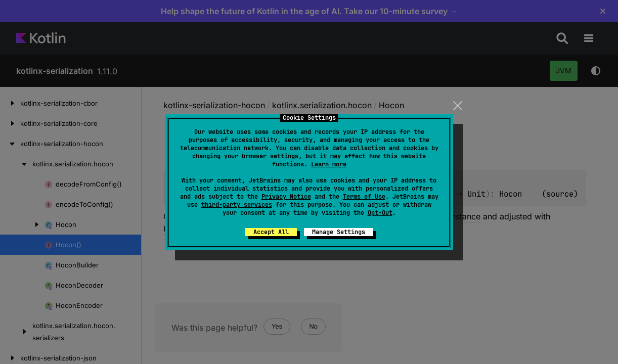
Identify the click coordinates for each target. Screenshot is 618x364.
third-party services (237, 205)
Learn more (329, 164)
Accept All (271, 232)
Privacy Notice (286, 197)
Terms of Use (364, 197)
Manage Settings (339, 232)
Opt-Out (380, 213)
